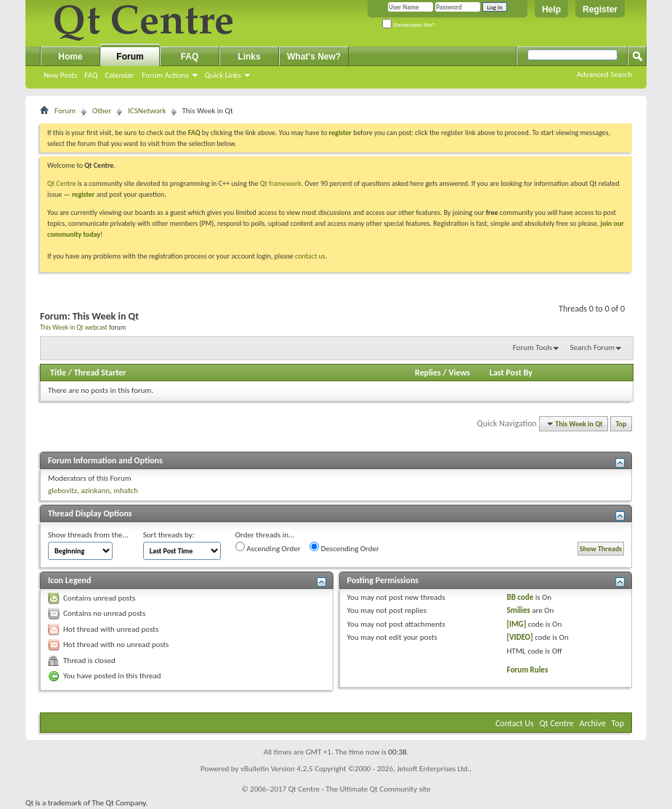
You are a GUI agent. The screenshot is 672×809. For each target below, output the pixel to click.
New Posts (60, 75)
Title (58, 373)
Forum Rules (528, 670)
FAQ (91, 75)
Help (551, 9)
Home (70, 57)
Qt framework (281, 183)
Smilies (519, 610)
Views (459, 373)
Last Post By (511, 373)
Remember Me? (409, 25)
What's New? (314, 57)
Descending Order (344, 548)
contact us (310, 256)
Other (102, 111)
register (83, 194)
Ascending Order (268, 548)
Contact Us (515, 723)
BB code (521, 597)
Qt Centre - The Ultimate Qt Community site (360, 789)
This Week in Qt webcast (74, 328)
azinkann (95, 491)
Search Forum (593, 347)
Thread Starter (100, 373)
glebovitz (62, 491)
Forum (130, 57)
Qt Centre (62, 183)
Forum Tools (533, 347)
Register (600, 9)
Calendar (119, 75)
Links (249, 57)
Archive (593, 723)
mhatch (126, 491)
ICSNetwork (147, 111)
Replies (428, 373)
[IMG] (517, 624)
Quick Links (223, 75)
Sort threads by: (169, 535)
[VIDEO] (520, 637)
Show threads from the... (88, 535)
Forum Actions (165, 75)
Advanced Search (604, 74)
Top (622, 424)
